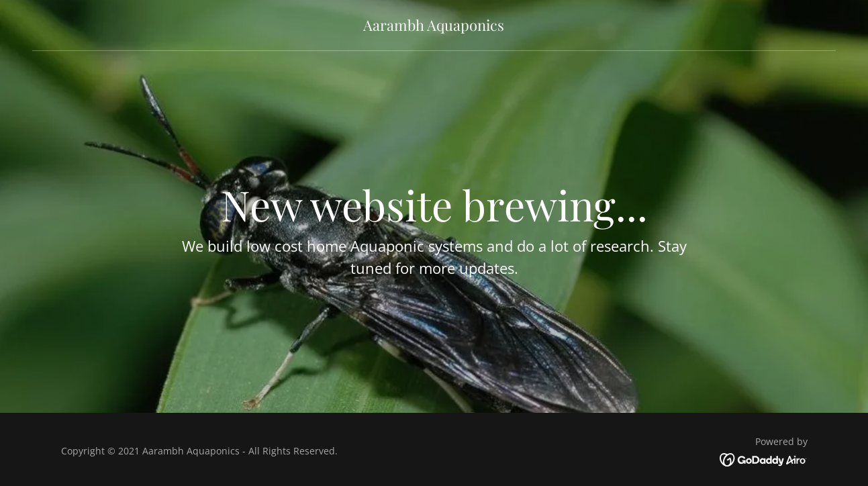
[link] (434, 27)
